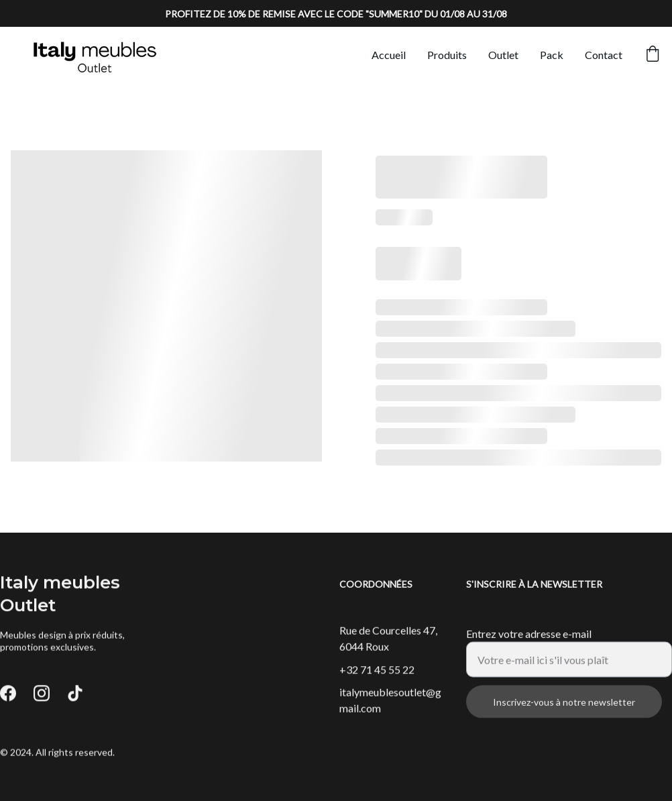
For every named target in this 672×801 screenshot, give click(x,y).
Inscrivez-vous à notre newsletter (564, 709)
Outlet (503, 55)
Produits (447, 55)
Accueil (389, 55)
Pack (552, 55)
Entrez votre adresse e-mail (529, 641)
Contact (604, 55)
